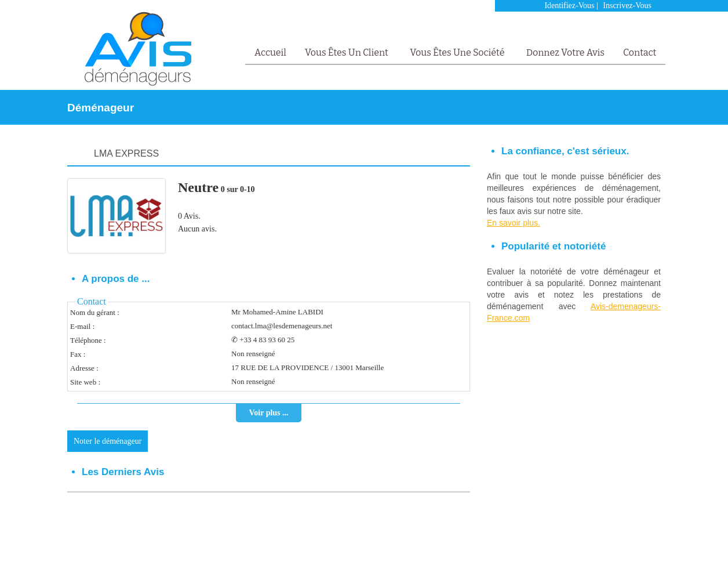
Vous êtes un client (347, 52)
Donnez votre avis (565, 52)
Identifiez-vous (569, 6)
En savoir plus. (514, 223)
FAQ (625, 540)
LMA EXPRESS (126, 153)
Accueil (270, 52)
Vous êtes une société (458, 52)
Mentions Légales (586, 540)
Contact (640, 52)
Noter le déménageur (108, 441)
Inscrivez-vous (627, 6)
